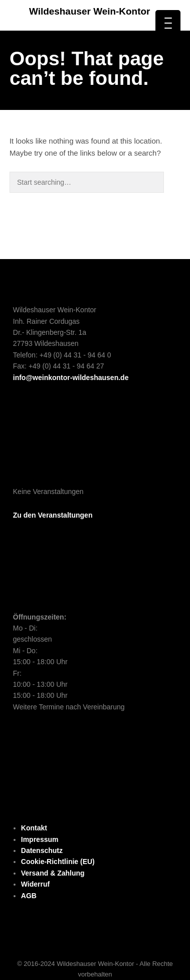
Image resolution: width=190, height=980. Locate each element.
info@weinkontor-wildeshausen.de (71, 378)
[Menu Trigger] (168, 23)
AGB (29, 896)
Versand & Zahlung (53, 873)
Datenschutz (42, 850)
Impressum (40, 839)
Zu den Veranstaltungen (53, 515)
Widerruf (35, 884)
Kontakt (34, 828)
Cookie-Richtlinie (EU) (58, 862)
